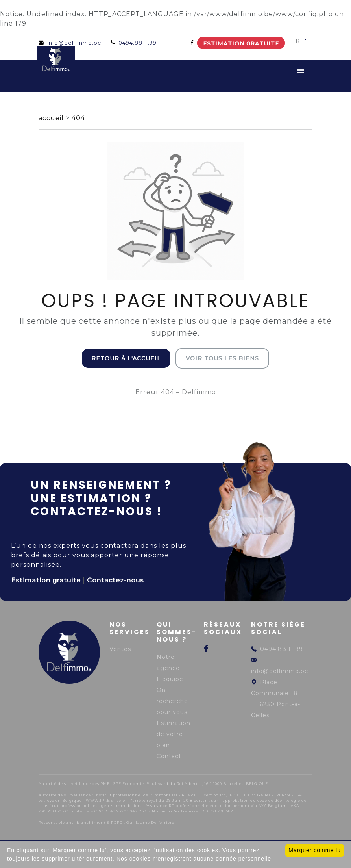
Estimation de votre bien (174, 734)
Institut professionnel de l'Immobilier (136, 795)
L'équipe (170, 679)
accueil (52, 118)
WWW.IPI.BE (99, 800)
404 (78, 118)
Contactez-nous (115, 580)
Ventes (120, 649)
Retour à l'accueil (126, 358)
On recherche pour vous (172, 701)
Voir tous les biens (222, 358)
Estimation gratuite (241, 43)
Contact (169, 756)
